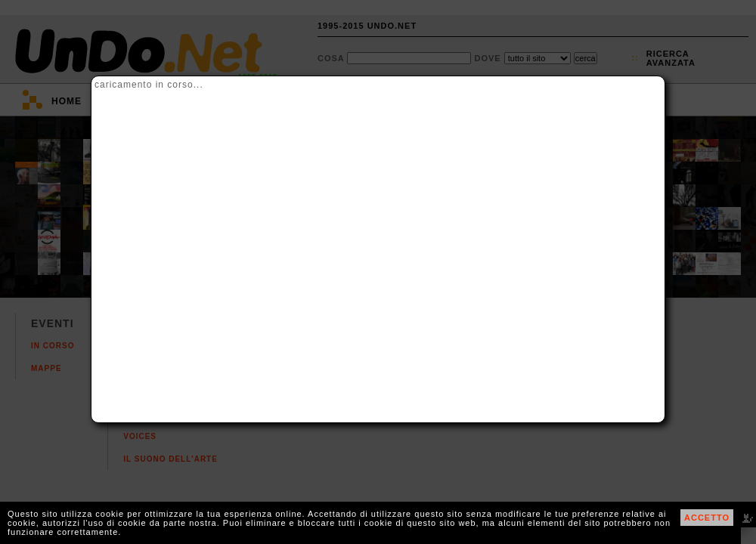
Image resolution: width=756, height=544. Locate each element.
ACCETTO (707, 518)
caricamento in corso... (149, 85)
